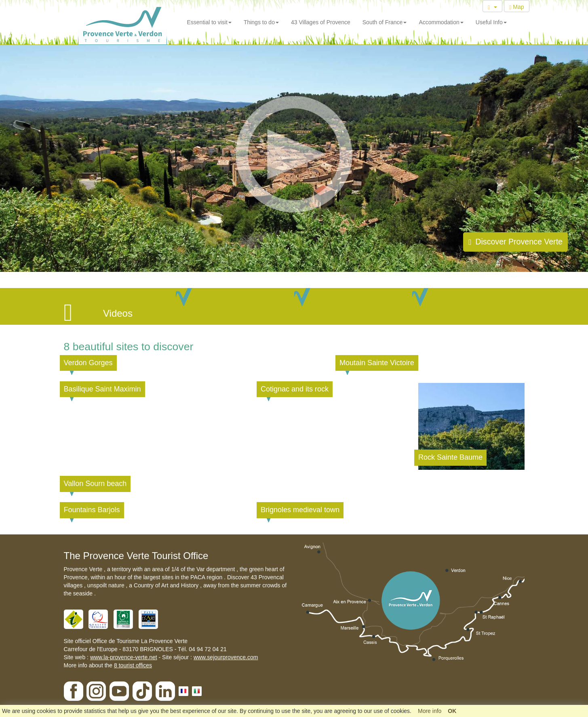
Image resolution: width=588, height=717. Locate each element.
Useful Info (491, 22)
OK (452, 711)
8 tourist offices (133, 665)
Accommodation (441, 22)
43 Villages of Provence (321, 22)
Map (516, 7)
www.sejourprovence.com (226, 657)
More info (430, 711)
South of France (385, 22)
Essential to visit (209, 22)
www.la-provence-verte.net (124, 657)
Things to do (261, 22)
